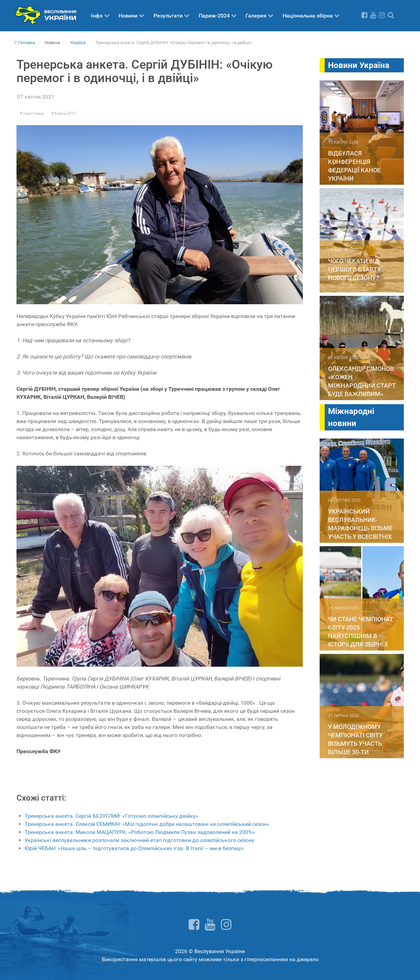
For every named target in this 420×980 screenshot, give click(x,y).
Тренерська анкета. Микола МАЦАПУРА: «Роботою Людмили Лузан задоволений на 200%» (140, 832)
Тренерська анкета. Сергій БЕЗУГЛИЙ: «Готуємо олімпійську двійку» (111, 816)
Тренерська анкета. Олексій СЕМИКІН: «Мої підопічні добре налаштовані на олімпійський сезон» (147, 824)
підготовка (33, 113)
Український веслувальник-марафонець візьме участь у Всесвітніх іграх (360, 528)
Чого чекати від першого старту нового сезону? (354, 269)
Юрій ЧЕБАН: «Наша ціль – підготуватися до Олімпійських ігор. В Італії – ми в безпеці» (134, 848)
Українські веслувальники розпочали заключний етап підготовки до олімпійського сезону (139, 840)
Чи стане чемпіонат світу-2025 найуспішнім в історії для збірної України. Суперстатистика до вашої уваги (360, 644)
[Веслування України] (47, 15)
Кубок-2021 (65, 113)
